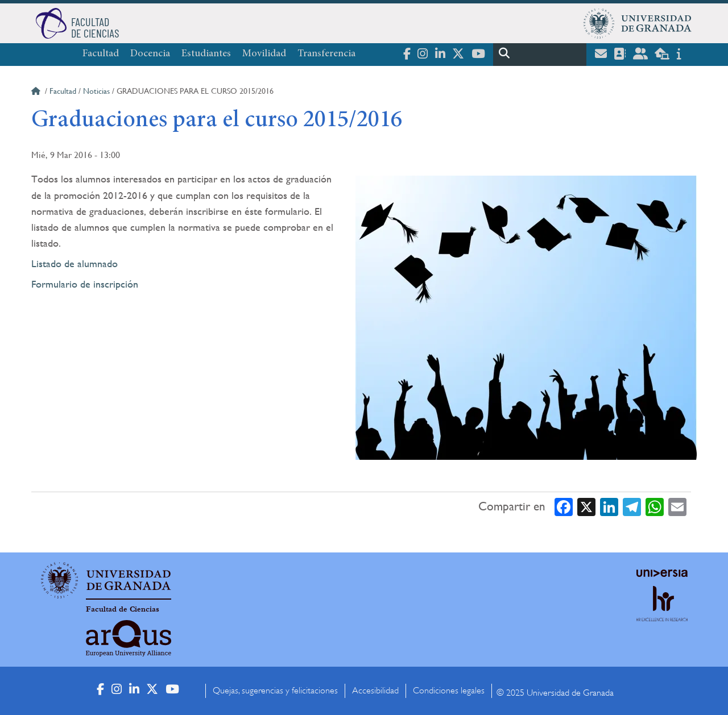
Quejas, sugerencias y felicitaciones (275, 691)
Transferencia (326, 54)
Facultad (101, 54)
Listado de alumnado (75, 263)
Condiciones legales (449, 691)
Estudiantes (206, 54)
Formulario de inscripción (85, 284)
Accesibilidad (375, 691)
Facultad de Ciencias (123, 609)
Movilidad (264, 54)
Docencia (150, 54)
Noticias (96, 91)
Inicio (37, 93)
